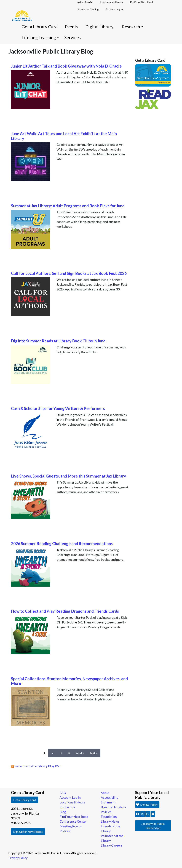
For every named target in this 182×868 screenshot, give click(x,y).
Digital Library (99, 27)
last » (94, 753)
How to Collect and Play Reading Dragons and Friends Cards (65, 611)
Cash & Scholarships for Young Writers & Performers (58, 408)
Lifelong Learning (40, 38)
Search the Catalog (88, 9)
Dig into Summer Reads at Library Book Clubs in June (58, 341)
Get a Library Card (40, 27)
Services (73, 38)
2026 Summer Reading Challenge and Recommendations (62, 544)
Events (72, 27)
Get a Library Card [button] (25, 800)
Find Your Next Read (74, 817)
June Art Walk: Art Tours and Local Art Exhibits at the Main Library (64, 136)
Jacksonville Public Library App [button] (153, 826)
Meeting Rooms (71, 826)
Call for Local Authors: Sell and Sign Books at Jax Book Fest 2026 (69, 273)
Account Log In (114, 9)
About (105, 793)
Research (133, 27)
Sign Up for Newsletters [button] (28, 832)
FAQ (63, 793)
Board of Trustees (113, 807)
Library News (110, 821)
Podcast (65, 831)
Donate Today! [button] (147, 804)
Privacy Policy (18, 858)
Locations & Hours (72, 802)
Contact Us (67, 807)
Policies (106, 812)
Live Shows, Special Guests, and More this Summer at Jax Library (69, 476)
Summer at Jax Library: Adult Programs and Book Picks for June (68, 206)
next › (80, 753)
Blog (63, 812)
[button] (137, 814)
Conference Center (73, 821)
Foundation (109, 817)
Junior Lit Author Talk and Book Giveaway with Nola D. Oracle (66, 66)
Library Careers (112, 845)
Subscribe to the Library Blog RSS (36, 766)
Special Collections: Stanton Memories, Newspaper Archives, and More (69, 681)
